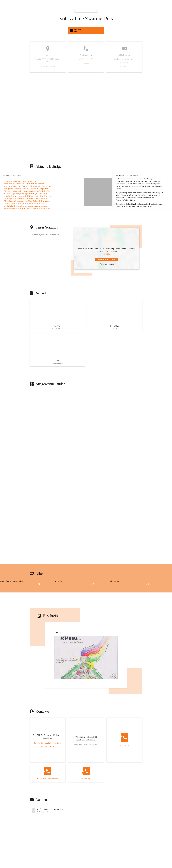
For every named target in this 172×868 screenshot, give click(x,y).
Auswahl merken (107, 264)
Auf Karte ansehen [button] (48, 66)
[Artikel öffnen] (57, 316)
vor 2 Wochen (120, 176)
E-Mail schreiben (124, 66)
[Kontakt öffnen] (48, 736)
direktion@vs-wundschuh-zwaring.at (48, 743)
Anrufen (86, 64)
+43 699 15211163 (48, 746)
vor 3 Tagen (5, 176)
